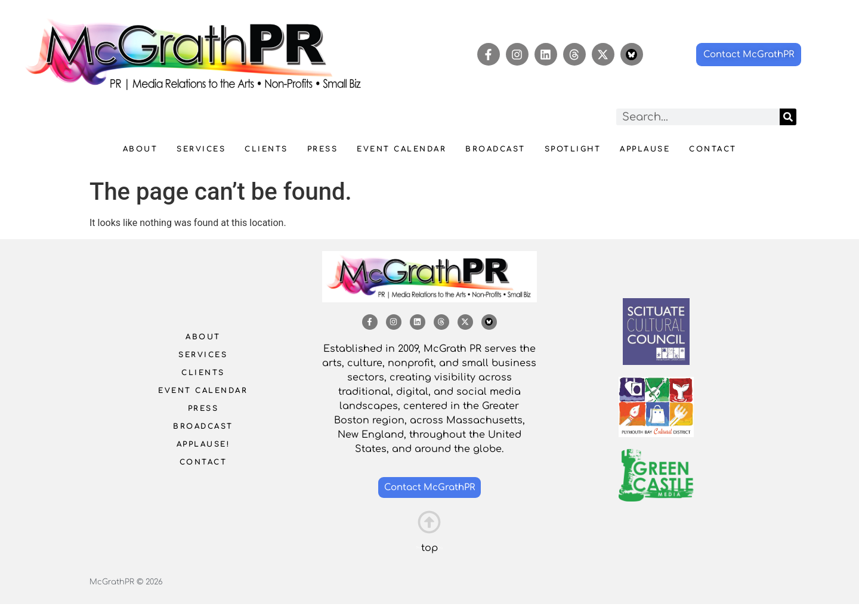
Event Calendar (401, 149)
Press (323, 149)
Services (201, 149)
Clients (266, 149)
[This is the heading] (429, 522)
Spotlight (573, 149)
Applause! (203, 444)
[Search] (788, 117)
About (140, 149)
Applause (645, 149)
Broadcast (495, 149)
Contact (713, 149)
